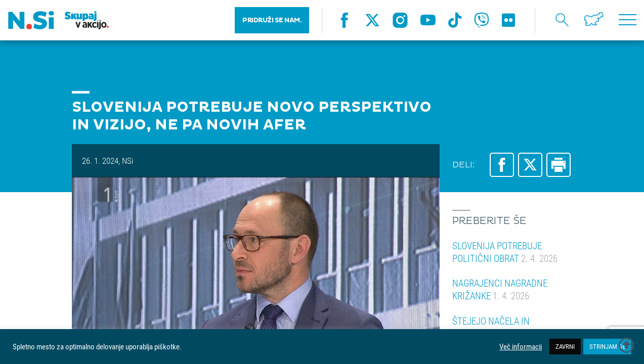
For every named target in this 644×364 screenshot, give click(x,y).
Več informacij (521, 347)
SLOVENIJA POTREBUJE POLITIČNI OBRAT (505, 252)
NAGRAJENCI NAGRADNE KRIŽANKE (500, 289)
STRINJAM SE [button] (607, 346)
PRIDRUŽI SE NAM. (272, 20)
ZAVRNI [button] (565, 346)
